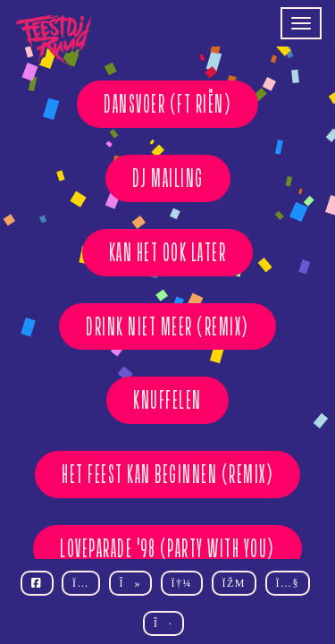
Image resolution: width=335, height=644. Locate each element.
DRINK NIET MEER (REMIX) (167, 326)
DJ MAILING (168, 178)
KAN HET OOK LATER (168, 252)
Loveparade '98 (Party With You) (167, 548)
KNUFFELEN (167, 400)
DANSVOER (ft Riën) (167, 104)
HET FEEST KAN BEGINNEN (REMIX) (167, 474)
